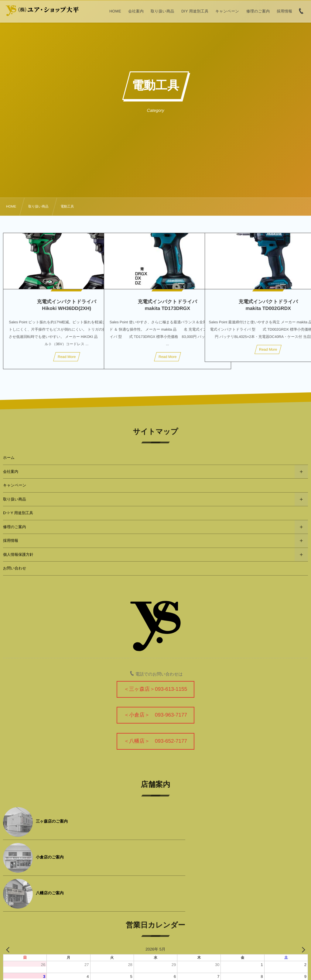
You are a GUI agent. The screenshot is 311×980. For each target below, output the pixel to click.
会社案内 (11, 472)
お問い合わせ (15, 568)
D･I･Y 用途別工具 (18, 513)
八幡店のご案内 (50, 857)
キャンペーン (15, 485)
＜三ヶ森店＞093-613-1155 (155, 689)
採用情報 (11, 541)
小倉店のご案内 (202, 821)
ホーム (9, 458)
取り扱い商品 (15, 499)
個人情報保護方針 (18, 555)
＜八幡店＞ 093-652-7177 (155, 741)
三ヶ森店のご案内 (52, 821)
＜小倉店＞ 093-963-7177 (155, 715)
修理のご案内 (15, 527)
